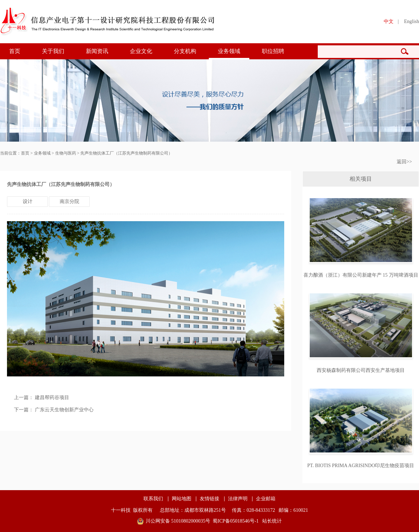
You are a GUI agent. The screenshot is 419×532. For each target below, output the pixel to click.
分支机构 (185, 51)
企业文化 (141, 51)
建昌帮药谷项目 (52, 398)
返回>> (404, 162)
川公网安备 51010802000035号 (178, 521)
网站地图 (182, 499)
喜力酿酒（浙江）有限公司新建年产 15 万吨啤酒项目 (361, 275)
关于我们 (53, 51)
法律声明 (238, 499)
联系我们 (153, 499)
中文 (389, 21)
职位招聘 (273, 51)
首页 (15, 51)
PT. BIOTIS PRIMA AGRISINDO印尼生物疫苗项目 (361, 466)
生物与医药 (66, 153)
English (411, 21)
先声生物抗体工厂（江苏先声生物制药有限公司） (126, 153)
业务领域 (229, 51)
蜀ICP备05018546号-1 (236, 521)
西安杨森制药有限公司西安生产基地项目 (361, 370)
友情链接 (209, 499)
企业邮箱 (266, 499)
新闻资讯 (97, 51)
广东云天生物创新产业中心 (64, 410)
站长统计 (272, 521)
